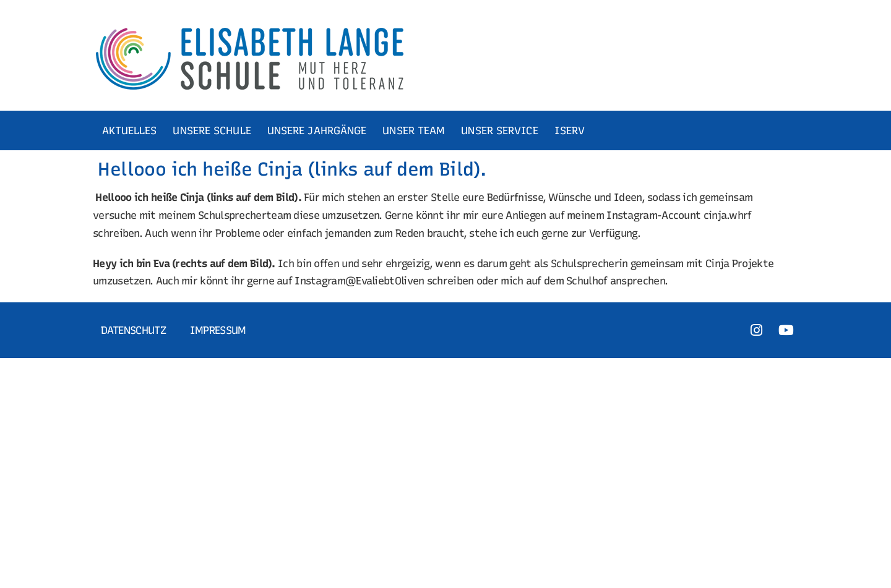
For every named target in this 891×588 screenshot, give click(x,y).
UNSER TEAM (415, 130)
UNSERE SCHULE (213, 130)
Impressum (218, 330)
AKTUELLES (131, 130)
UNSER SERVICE (501, 130)
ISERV (572, 130)
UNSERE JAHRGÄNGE (319, 130)
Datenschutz (133, 330)
